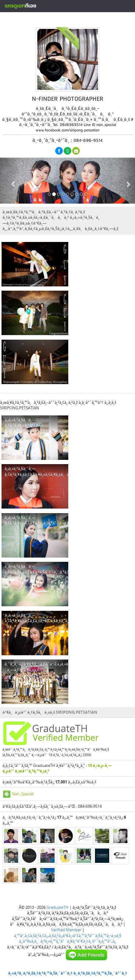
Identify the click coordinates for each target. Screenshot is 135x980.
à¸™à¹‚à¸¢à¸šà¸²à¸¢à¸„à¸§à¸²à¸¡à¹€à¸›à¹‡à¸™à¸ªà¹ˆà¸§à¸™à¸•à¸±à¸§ (68, 936)
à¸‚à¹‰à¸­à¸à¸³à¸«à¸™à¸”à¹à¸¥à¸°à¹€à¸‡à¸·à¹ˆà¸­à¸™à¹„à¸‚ (68, 941)
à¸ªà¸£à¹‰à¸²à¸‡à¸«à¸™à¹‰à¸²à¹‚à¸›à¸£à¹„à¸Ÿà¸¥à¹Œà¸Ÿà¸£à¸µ (75, 19)
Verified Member (66, 930)
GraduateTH (57, 907)
